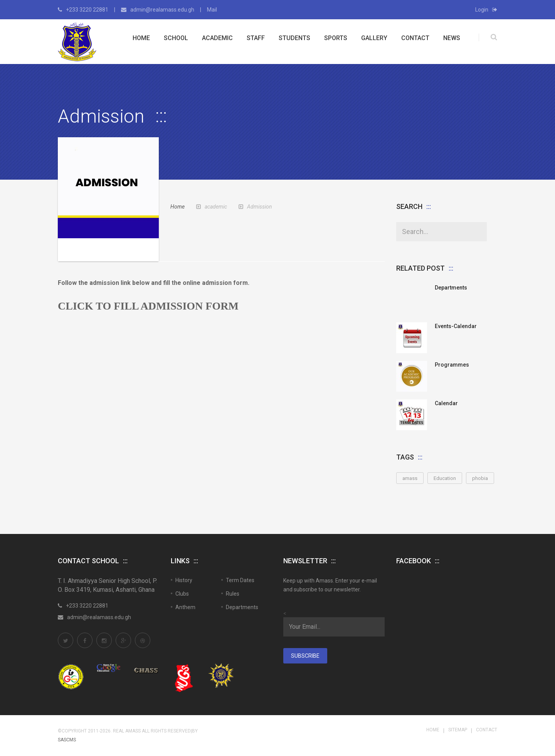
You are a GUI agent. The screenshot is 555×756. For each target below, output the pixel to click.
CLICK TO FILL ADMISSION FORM (148, 306)
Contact (415, 38)
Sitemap (458, 730)
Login (486, 10)
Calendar (446, 403)
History (184, 580)
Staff (256, 38)
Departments (451, 288)
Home (141, 38)
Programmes (452, 365)
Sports (336, 38)
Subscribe (305, 656)
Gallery (374, 38)
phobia (480, 478)
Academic (217, 38)
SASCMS (67, 740)
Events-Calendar (456, 326)
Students (294, 38)
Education (445, 478)
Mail (212, 10)
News (452, 38)
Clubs (182, 594)
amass (410, 478)
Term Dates (240, 580)
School (176, 38)
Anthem (185, 607)
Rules (233, 594)
